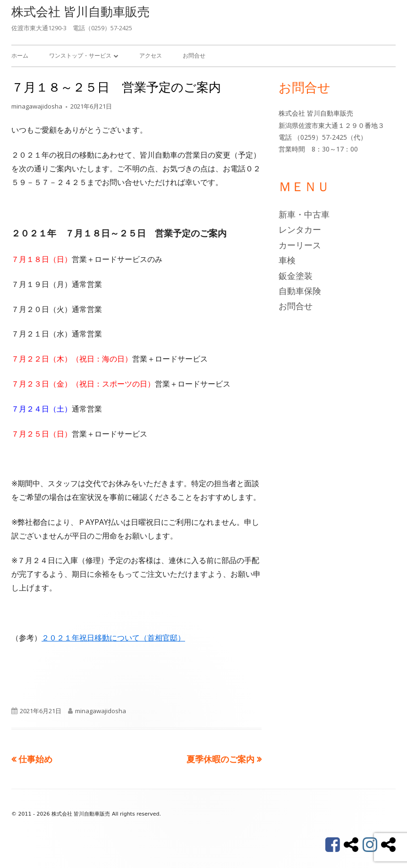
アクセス (151, 55)
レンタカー (300, 229)
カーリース (300, 245)
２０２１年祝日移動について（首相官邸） (113, 638)
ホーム (20, 55)
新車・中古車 (304, 214)
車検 (287, 260)
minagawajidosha (37, 106)
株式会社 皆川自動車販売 (81, 11)
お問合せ (194, 55)
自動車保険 (300, 291)
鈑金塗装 (296, 276)
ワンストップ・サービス (80, 55)
